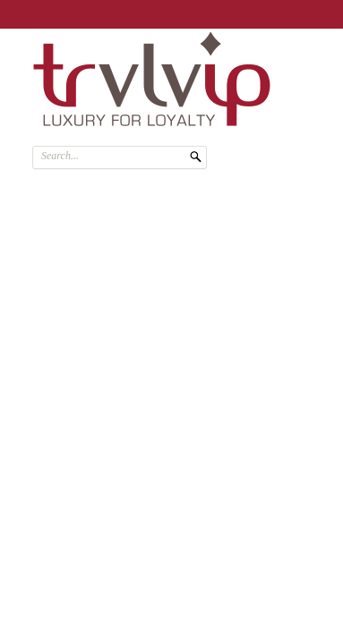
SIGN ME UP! (274, 11)
